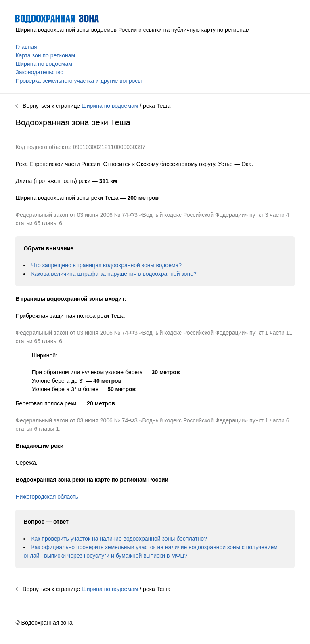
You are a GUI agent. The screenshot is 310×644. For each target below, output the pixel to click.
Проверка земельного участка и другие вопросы (79, 81)
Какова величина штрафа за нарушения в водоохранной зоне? (114, 274)
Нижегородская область (47, 497)
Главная (26, 47)
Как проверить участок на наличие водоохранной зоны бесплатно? (119, 539)
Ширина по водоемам (44, 64)
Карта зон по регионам (45, 55)
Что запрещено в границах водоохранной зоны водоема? (106, 265)
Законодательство (39, 72)
